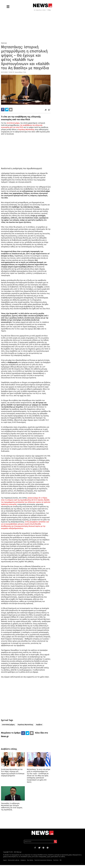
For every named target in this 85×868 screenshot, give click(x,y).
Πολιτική (4, 43)
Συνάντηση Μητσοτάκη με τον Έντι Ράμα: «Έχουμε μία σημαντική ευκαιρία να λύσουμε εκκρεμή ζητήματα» (13, 773)
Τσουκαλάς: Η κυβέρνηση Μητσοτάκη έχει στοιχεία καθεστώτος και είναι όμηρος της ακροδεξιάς (12, 808)
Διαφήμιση (23, 863)
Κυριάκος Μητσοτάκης (26, 130)
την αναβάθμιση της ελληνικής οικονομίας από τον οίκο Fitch (22, 126)
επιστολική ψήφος (8, 725)
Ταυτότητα (56, 863)
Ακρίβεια (39, 725)
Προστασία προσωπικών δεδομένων (43, 863)
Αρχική (5, 863)
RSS (61, 863)
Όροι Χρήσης (30, 863)
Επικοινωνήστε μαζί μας (14, 863)
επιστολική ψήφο (13, 123)
